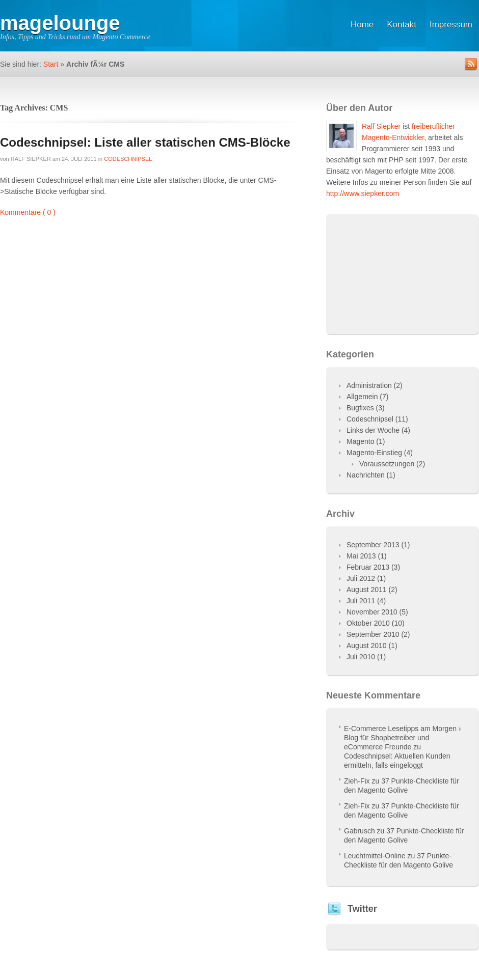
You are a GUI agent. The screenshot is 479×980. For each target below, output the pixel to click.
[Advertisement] (402, 278)
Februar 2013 (368, 567)
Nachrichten (366, 475)
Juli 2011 (361, 601)
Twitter (362, 909)
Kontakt (402, 25)
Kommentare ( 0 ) (28, 212)
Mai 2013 (361, 556)
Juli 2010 (361, 657)
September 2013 (373, 545)
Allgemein (362, 397)
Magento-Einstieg (374, 453)
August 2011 (367, 590)
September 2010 (373, 634)
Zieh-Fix (357, 781)
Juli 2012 (361, 578)
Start (51, 64)
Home (362, 25)
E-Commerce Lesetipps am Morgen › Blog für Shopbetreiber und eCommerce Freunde (403, 738)
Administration (369, 385)
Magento (360, 441)
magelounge (60, 23)
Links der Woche (373, 430)
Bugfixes (360, 408)
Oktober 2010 (368, 623)
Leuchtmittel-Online (375, 856)
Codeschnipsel (128, 159)
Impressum (451, 25)
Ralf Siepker (31, 159)
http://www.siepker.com (363, 193)
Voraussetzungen (387, 464)
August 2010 (367, 646)
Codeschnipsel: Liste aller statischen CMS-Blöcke (145, 142)
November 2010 (372, 612)
